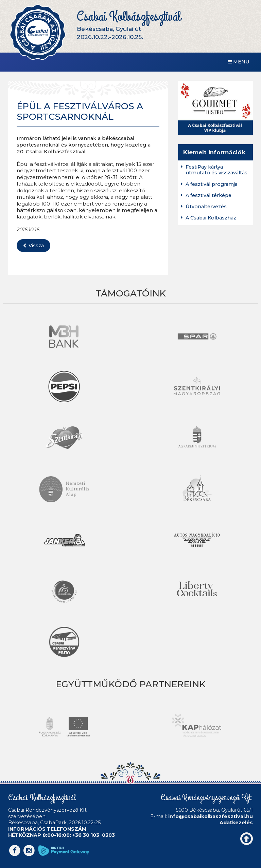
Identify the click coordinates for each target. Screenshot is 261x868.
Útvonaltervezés (206, 207)
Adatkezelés (236, 823)
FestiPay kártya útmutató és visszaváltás (216, 170)
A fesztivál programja (212, 184)
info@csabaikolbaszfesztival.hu (211, 816)
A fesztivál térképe (208, 196)
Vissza (33, 246)
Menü (239, 62)
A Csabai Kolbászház (211, 218)
